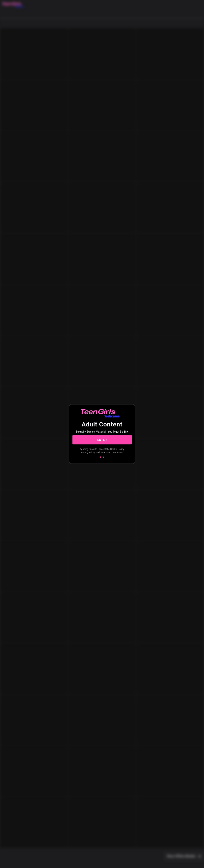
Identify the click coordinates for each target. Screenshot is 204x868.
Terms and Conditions (111, 452)
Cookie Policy (117, 449)
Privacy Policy (88, 452)
